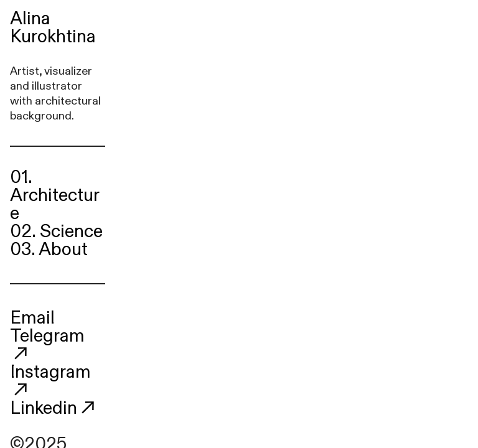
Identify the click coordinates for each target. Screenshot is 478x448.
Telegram (47, 344)
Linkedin (44, 408)
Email (32, 318)
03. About (49, 250)
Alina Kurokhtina (53, 28)
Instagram (50, 380)
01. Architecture (55, 195)
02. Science (56, 231)
